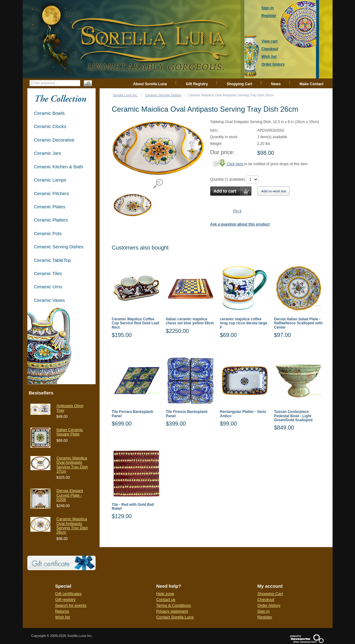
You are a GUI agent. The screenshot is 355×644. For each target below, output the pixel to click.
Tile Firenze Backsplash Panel (187, 414)
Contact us (166, 600)
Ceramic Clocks (50, 126)
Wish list (62, 617)
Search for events (71, 605)
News (276, 84)
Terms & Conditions (174, 605)
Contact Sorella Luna (175, 617)
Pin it (237, 211)
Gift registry (65, 600)
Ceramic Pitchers (52, 193)
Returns (62, 611)
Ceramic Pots (48, 233)
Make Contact (311, 84)
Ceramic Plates (50, 207)
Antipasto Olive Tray (70, 408)
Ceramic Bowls (49, 113)
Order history (269, 605)
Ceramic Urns (48, 287)
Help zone (165, 594)
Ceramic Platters (51, 220)
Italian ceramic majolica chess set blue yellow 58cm (190, 321)
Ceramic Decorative (54, 140)
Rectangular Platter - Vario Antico (243, 414)
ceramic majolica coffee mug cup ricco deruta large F (244, 323)
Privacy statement (172, 611)
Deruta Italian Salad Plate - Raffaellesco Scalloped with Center (298, 323)
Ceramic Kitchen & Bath (59, 167)
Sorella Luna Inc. (126, 95)
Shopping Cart (240, 84)
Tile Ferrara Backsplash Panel (133, 414)
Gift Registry (197, 84)
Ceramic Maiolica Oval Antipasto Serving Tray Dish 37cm (72, 465)
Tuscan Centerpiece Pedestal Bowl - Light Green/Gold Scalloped (293, 416)
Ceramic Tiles (48, 273)
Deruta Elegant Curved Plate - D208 (70, 495)
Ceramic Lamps (50, 180)
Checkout (266, 600)
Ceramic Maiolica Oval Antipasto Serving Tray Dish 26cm (72, 526)
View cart (270, 41)
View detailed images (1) (158, 184)
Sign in (263, 611)
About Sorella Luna (150, 84)
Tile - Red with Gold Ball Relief (133, 507)
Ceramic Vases (50, 300)
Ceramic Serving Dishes (163, 95)
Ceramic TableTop (53, 260)
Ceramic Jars (48, 153)
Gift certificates (68, 594)
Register (265, 617)
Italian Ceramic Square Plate (70, 432)
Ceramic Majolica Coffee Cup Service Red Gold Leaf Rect (136, 323)
